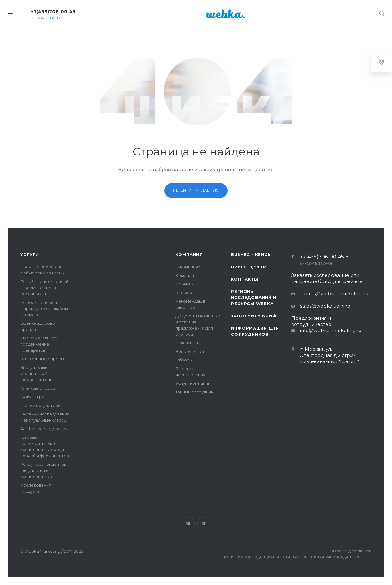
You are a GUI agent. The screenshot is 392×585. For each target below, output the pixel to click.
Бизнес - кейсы (251, 254)
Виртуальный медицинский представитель (36, 373)
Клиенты (185, 284)
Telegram (204, 524)
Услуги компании (193, 383)
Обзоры (184, 360)
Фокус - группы (36, 397)
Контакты (245, 279)
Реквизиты (187, 343)
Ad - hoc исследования (44, 429)
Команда (185, 275)
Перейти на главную (196, 190)
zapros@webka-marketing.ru (334, 294)
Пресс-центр (249, 267)
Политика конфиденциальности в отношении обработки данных (291, 557)
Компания (189, 254)
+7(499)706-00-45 (53, 11)
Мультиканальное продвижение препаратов (39, 344)
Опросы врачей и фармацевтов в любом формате (44, 308)
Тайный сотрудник (194, 392)
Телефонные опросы (42, 359)
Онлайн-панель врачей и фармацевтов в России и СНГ (44, 288)
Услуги (30, 254)
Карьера (185, 292)
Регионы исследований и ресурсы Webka (254, 297)
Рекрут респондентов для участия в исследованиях (43, 470)
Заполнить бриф (254, 316)
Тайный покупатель (40, 405)
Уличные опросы (38, 388)
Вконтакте (188, 524)
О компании (188, 267)
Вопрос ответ (190, 351)
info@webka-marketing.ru (331, 330)
